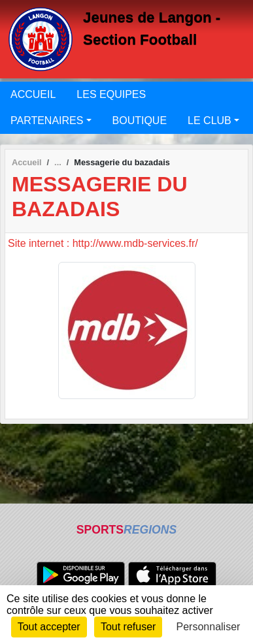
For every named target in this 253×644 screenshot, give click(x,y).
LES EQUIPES (111, 94)
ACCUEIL (33, 94)
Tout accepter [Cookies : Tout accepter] (49, 627)
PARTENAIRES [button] (47, 121)
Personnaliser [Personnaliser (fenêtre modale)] (209, 627)
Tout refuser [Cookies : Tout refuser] (128, 627)
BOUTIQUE (140, 121)
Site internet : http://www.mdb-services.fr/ (103, 243)
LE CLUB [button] (210, 121)
